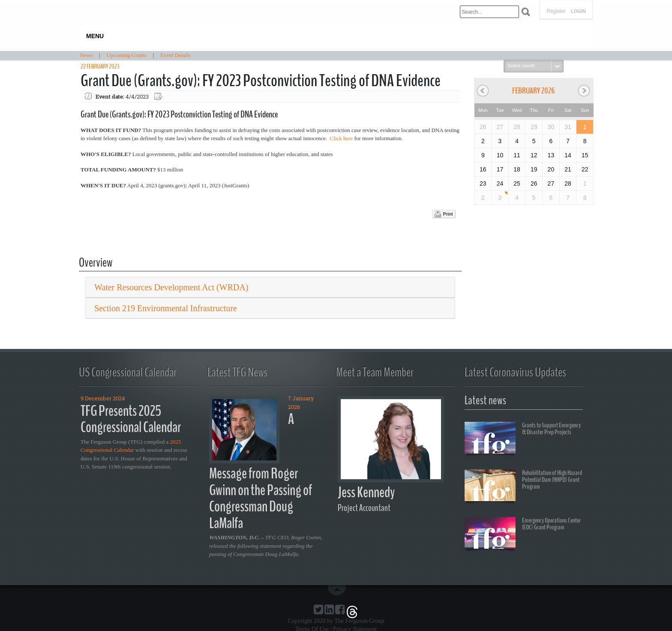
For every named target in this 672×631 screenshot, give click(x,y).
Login (578, 11)
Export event (159, 97)
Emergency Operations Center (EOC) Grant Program (523, 534)
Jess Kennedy (366, 492)
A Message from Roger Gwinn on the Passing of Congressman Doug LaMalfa (261, 471)
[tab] (270, 287)
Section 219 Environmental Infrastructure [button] (166, 308)
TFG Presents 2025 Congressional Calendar (131, 419)
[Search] (489, 12)
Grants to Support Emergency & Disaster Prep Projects (523, 439)
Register (556, 11)
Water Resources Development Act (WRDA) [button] (171, 287)
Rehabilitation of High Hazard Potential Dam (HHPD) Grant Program (523, 487)
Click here (342, 138)
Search (526, 12)
